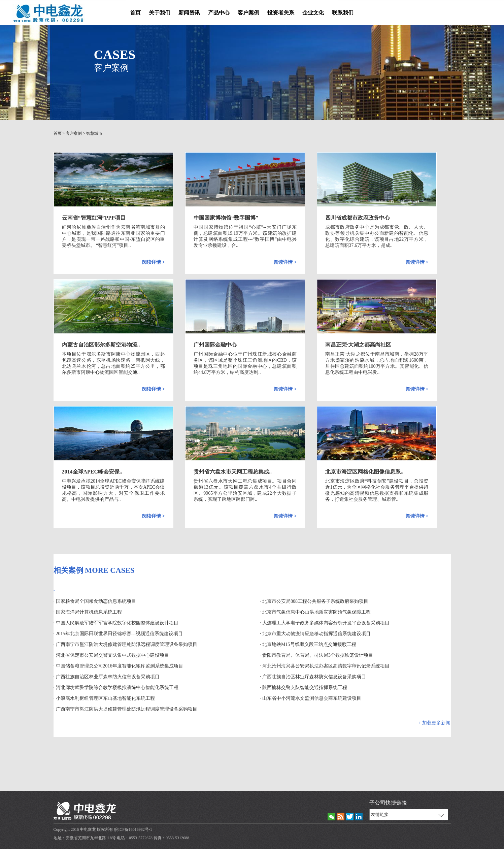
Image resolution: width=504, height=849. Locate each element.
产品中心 (219, 13)
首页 (135, 13)
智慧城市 (94, 133)
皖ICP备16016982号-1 (133, 829)
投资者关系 (281, 13)
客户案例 (248, 13)
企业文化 (313, 13)
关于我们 (160, 13)
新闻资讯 (189, 13)
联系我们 (343, 13)
